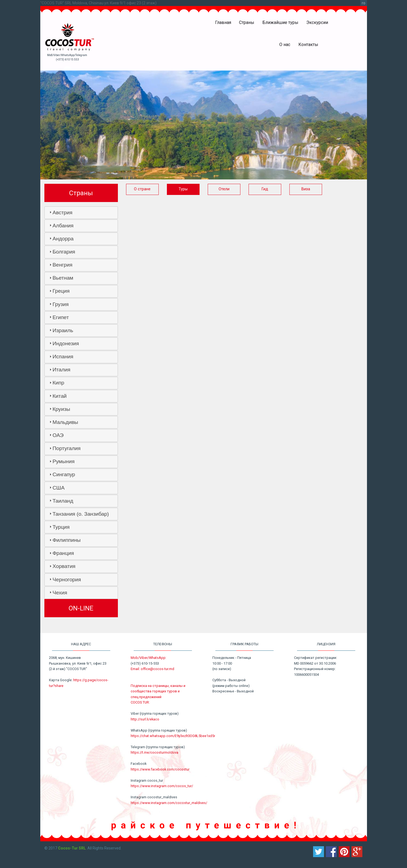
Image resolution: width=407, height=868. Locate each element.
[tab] (81, 213)
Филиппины (67, 540)
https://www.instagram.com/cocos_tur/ (162, 786)
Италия (61, 370)
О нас (285, 45)
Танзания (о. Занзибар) (81, 514)
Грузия (61, 304)
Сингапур (64, 474)
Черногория (67, 580)
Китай (60, 396)
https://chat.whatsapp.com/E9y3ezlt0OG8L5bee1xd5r (173, 736)
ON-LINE (81, 608)
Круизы (61, 409)
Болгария (64, 252)
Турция (61, 527)
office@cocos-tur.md (157, 669)
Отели (224, 189)
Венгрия (62, 265)
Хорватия (64, 566)
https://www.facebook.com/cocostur (160, 769)
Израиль (63, 330)
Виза (306, 189)
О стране (142, 189)
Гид (265, 189)
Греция (61, 291)
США (59, 488)
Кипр (58, 383)
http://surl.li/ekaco (145, 719)
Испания (63, 357)
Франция (63, 553)
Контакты (308, 45)
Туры (183, 189)
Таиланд (63, 501)
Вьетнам (63, 278)
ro (364, 3)
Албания (63, 226)
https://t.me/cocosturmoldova (154, 752)
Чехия (60, 593)
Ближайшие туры (280, 22)
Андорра (63, 239)
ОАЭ (58, 435)
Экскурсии (317, 22)
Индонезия (66, 343)
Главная (223, 22)
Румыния (64, 461)
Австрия (62, 213)
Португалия (67, 448)
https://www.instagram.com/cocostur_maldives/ (169, 803)
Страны (247, 22)
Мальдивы (65, 422)
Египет (61, 317)
